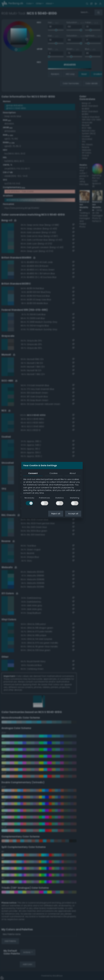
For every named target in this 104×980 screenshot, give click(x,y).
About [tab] (73, 473)
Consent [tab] (33, 473)
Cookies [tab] (54, 473)
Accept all (73, 514)
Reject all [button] (56, 514)
